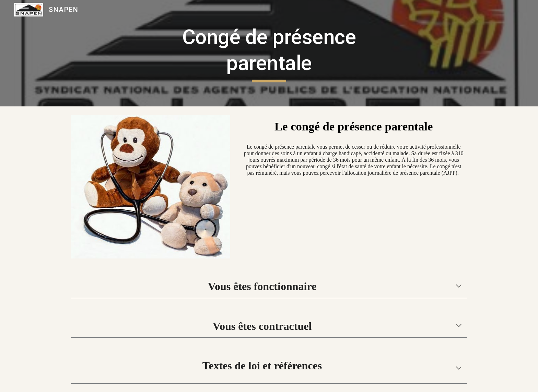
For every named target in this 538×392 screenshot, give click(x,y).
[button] (459, 287)
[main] (269, 53)
